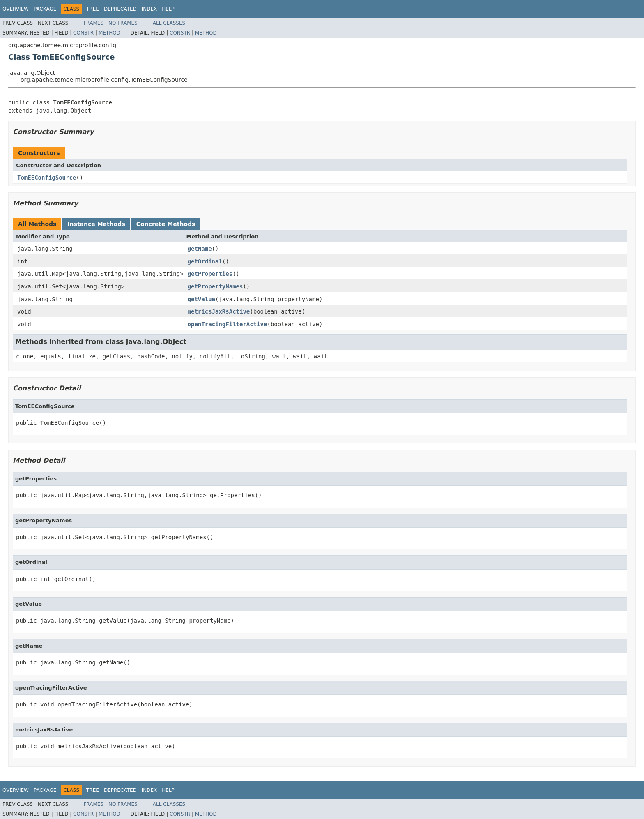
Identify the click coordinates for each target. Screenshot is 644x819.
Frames (93, 23)
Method (109, 33)
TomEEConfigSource (47, 178)
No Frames (123, 23)
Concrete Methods (166, 224)
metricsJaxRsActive (219, 311)
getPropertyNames (215, 286)
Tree (93, 9)
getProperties (210, 274)
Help (168, 9)
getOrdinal (205, 261)
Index (149, 9)
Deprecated (120, 9)
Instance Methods (96, 224)
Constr (83, 33)
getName (200, 249)
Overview (16, 9)
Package (45, 9)
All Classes (169, 23)
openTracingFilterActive (228, 324)
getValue (201, 299)
